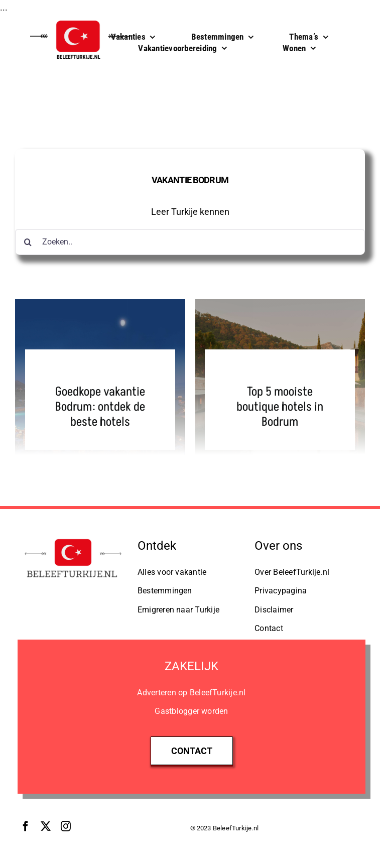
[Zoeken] (28, 242)
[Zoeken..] (190, 242)
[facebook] (26, 826)
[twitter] (46, 826)
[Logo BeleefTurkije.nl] (73, 539)
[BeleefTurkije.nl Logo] (80, 20)
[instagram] (66, 826)
